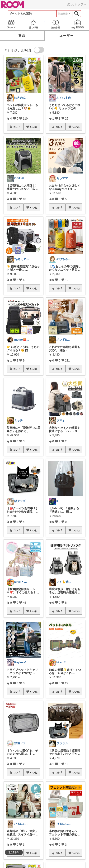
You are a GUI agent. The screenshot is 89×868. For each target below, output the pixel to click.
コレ (17, 127)
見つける (33, 24)
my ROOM (78, 24)
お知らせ (56, 24)
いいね (34, 127)
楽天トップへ (77, 4)
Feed (11, 24)
